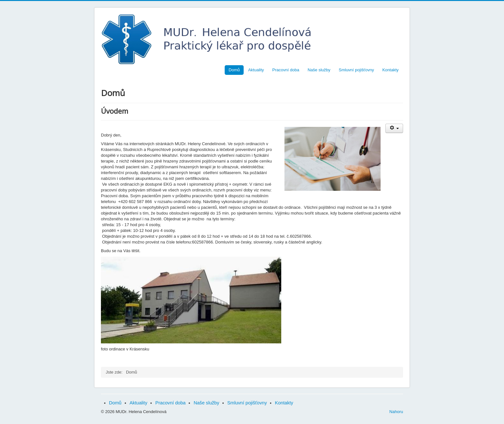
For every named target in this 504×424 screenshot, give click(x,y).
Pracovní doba (286, 70)
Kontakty (390, 70)
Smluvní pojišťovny (356, 70)
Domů (234, 70)
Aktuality (256, 70)
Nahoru (396, 412)
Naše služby (319, 70)
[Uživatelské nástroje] (394, 128)
